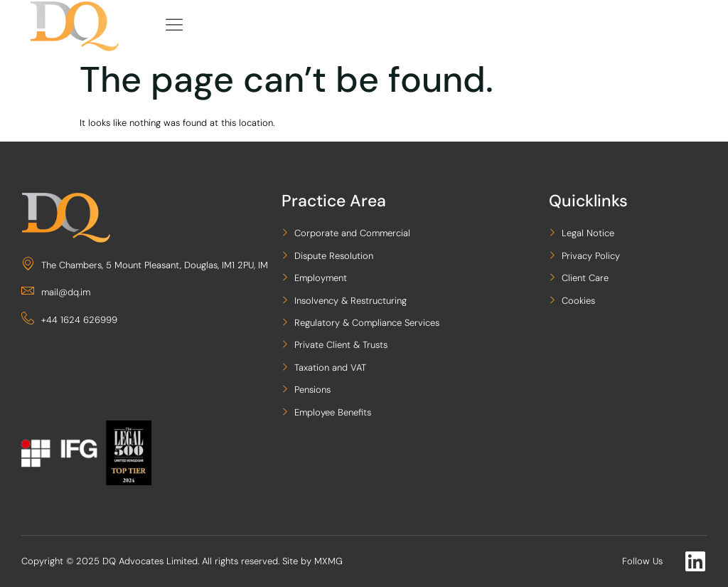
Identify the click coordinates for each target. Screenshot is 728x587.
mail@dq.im (56, 292)
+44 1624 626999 (69, 320)
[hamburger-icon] (175, 26)
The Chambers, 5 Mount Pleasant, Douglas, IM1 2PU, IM (145, 265)
